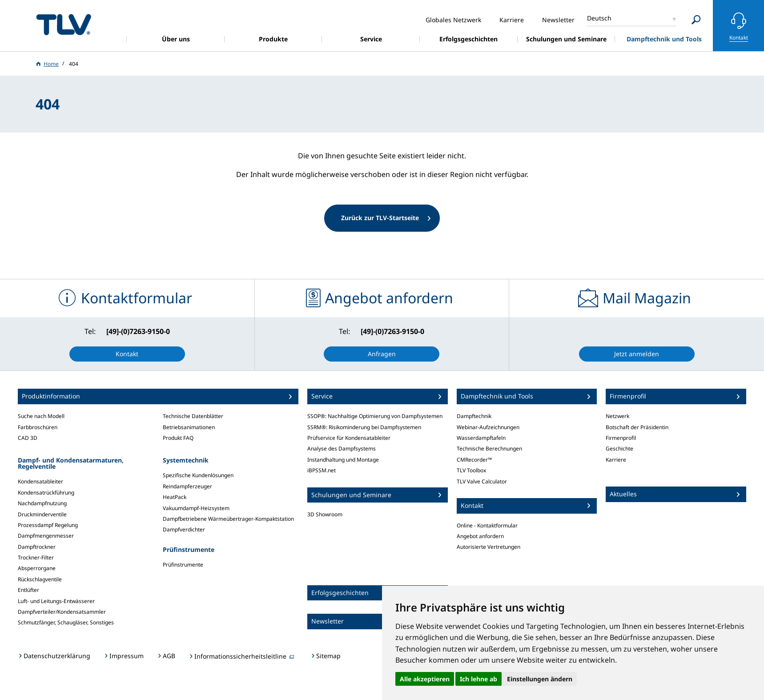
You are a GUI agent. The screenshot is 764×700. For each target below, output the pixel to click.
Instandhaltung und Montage (343, 460)
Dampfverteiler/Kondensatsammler (62, 612)
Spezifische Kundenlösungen (198, 475)
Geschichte (619, 449)
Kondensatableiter (40, 481)
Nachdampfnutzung (42, 503)
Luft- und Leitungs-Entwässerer (56, 601)
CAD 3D (28, 438)
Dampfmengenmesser (46, 536)
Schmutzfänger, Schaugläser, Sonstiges (66, 622)
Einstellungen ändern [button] (540, 679)
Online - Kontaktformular (487, 525)
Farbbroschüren (38, 427)
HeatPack (175, 497)
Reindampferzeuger (187, 486)
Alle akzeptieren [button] (425, 679)
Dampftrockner (37, 547)
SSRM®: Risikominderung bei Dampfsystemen (364, 427)
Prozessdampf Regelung (48, 525)
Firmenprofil (621, 438)
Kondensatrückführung (46, 493)
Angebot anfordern (480, 536)
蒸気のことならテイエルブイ (64, 24)
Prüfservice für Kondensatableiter (349, 438)
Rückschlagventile (40, 579)
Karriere (616, 460)
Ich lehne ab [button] (479, 679)
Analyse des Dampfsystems (342, 449)
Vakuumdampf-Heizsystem (196, 508)
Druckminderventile (42, 514)
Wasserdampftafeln (481, 438)
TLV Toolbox (471, 470)
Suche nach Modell (41, 416)
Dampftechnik (474, 416)
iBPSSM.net (322, 470)
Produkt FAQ (178, 438)
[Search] (696, 20)
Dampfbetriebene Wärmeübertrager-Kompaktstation (228, 519)
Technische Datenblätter (193, 416)
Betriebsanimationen (189, 427)
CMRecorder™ (474, 460)
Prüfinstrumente (183, 565)
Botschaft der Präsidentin (637, 427)
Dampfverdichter (184, 529)
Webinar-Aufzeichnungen (488, 427)
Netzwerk (617, 416)
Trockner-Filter (36, 557)
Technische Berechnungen (489, 449)
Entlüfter (28, 590)
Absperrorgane (37, 568)
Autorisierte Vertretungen (489, 547)
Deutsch (599, 18)
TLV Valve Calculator (482, 481)
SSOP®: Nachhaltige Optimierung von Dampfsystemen (375, 416)
